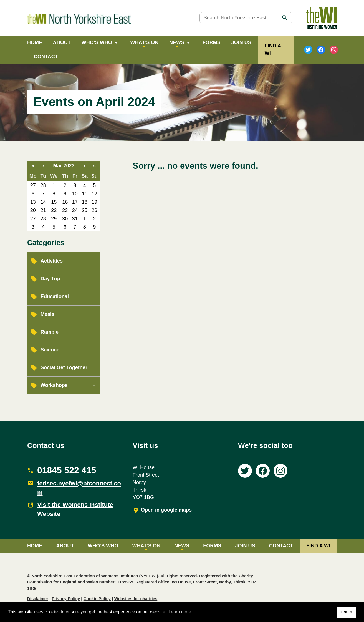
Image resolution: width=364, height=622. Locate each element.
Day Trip (50, 279)
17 (75, 202)
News (177, 42)
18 (85, 202)
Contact (46, 57)
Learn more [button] (180, 612)
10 (75, 194)
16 (65, 202)
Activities (52, 261)
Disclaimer (38, 599)
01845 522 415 (67, 470)
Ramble (50, 332)
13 (33, 202)
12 (94, 194)
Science (50, 350)
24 (75, 210)
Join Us (241, 42)
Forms (212, 42)
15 (54, 202)
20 (33, 210)
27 (33, 185)
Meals (47, 314)
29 (54, 219)
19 (94, 202)
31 (75, 219)
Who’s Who (97, 42)
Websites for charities (136, 599)
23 (65, 210)
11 (85, 194)
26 (94, 210)
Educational (55, 296)
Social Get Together (64, 367)
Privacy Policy (66, 599)
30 (65, 219)
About (62, 42)
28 (43, 185)
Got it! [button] (346, 612)
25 (85, 210)
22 (54, 210)
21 (43, 210)
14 (43, 202)
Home (35, 42)
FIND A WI (318, 546)
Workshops (54, 385)
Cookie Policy (97, 599)
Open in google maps (166, 510)
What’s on (145, 42)
